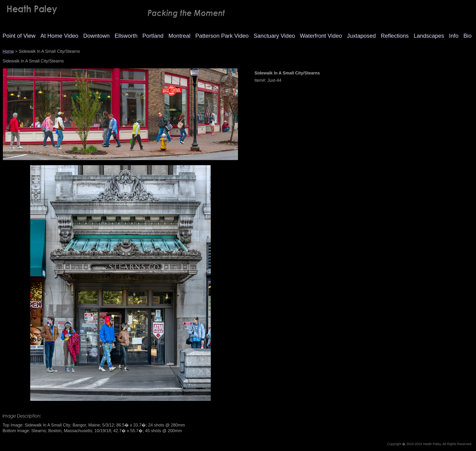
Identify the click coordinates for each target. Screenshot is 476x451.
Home (8, 51)
